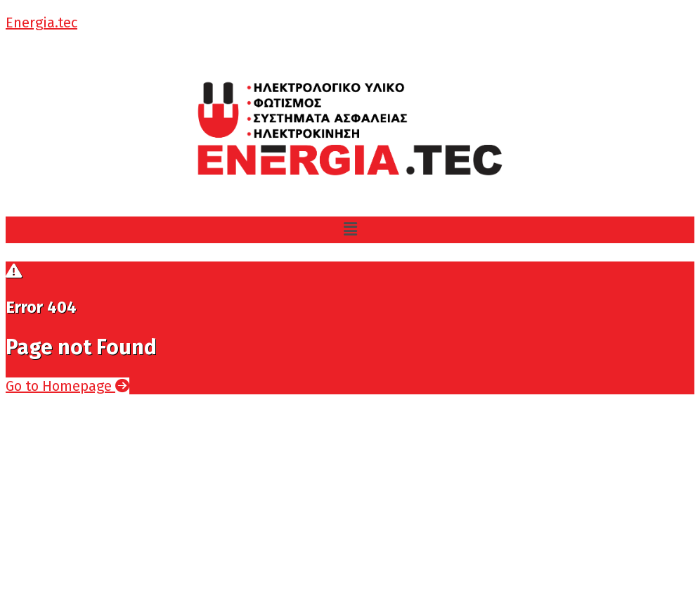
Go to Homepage (67, 386)
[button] (350, 230)
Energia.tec (41, 22)
